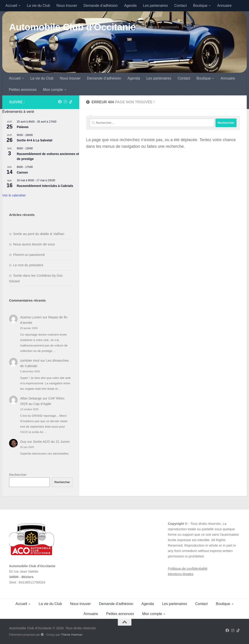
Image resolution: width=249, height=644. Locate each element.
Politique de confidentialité (188, 568)
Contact (180, 6)
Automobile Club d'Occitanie (72, 27)
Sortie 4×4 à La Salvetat (35, 140)
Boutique (200, 6)
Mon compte (53, 90)
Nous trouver (67, 6)
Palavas (23, 127)
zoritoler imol (30, 360)
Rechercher (18, 475)
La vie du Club (39, 6)
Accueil (11, 6)
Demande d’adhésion (100, 6)
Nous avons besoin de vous (34, 244)
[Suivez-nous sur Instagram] (65, 102)
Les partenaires (155, 6)
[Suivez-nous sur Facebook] (60, 102)
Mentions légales (181, 574)
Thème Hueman (72, 635)
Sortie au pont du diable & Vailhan (39, 234)
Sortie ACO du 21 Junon (51, 442)
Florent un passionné (29, 255)
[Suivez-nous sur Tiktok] (71, 102)
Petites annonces (23, 90)
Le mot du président (28, 265)
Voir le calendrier (14, 195)
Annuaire (224, 6)
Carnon (22, 172)
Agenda (130, 6)
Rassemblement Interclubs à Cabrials (45, 186)
